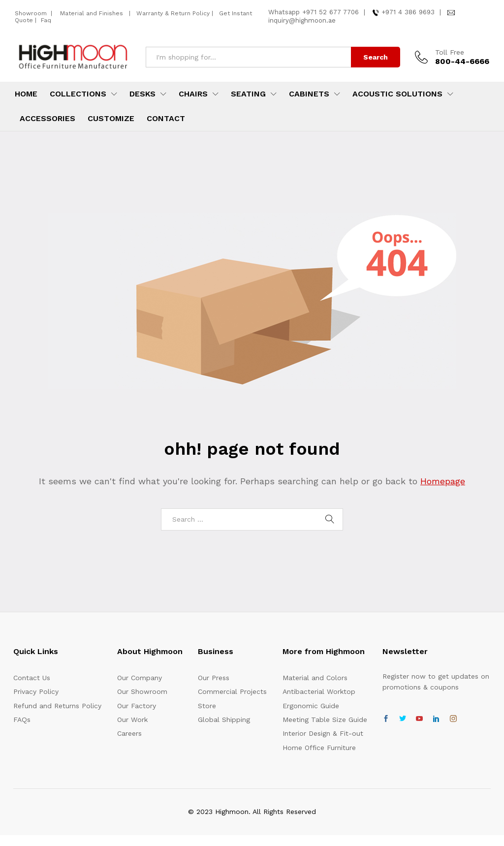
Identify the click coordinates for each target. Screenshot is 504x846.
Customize (111, 119)
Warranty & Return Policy (172, 13)
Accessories (47, 119)
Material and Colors (315, 678)
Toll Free (450, 52)
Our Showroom (142, 691)
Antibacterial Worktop (319, 691)
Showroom (32, 13)
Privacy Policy (36, 691)
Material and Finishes (93, 13)
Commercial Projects (232, 691)
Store (207, 706)
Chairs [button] (193, 94)
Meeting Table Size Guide (325, 720)
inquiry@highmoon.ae (302, 20)
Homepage (443, 481)
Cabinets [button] (309, 94)
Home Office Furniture (319, 748)
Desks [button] (142, 94)
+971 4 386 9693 (408, 12)
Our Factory (137, 706)
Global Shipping (224, 720)
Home (26, 94)
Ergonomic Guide (311, 706)
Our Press (214, 678)
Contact (166, 119)
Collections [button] (78, 94)
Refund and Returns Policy (57, 706)
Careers (129, 733)
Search (376, 57)
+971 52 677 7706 (331, 12)
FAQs (22, 720)
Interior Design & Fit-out (323, 733)
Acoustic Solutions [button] (397, 94)
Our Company (140, 678)
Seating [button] (248, 94)
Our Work (132, 720)
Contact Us (32, 678)
